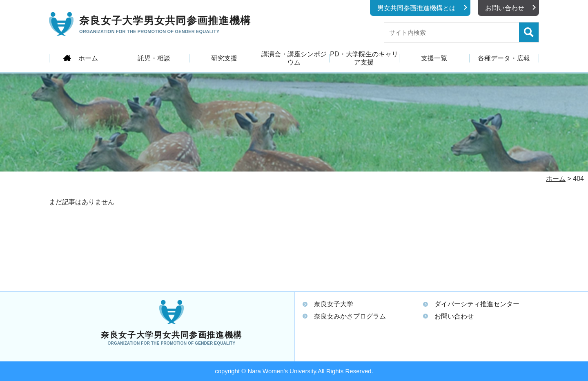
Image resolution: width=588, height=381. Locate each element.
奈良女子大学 (334, 304)
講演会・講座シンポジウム (294, 58)
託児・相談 (154, 58)
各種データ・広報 (504, 58)
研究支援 (224, 58)
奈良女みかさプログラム (350, 316)
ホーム (88, 58)
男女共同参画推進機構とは (416, 8)
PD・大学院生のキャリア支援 (364, 58)
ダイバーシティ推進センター (477, 304)
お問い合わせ (505, 8)
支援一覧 (434, 58)
